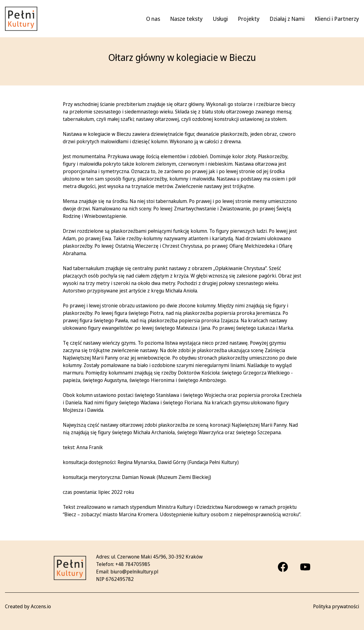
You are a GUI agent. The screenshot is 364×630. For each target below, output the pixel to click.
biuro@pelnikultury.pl (134, 572)
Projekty (249, 19)
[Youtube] (305, 567)
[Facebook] (283, 567)
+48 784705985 (133, 564)
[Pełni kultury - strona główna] (21, 19)
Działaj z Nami (287, 19)
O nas (153, 19)
